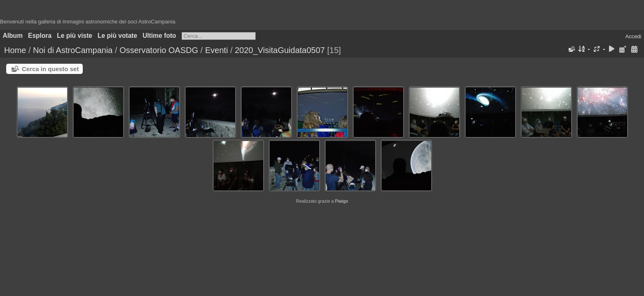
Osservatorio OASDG (159, 50)
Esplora (40, 36)
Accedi (633, 36)
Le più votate (117, 36)
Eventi (217, 50)
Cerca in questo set (50, 69)
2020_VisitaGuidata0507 (280, 50)
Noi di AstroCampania (73, 50)
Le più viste (75, 36)
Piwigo (341, 201)
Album (13, 36)
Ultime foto (159, 36)
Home (15, 50)
